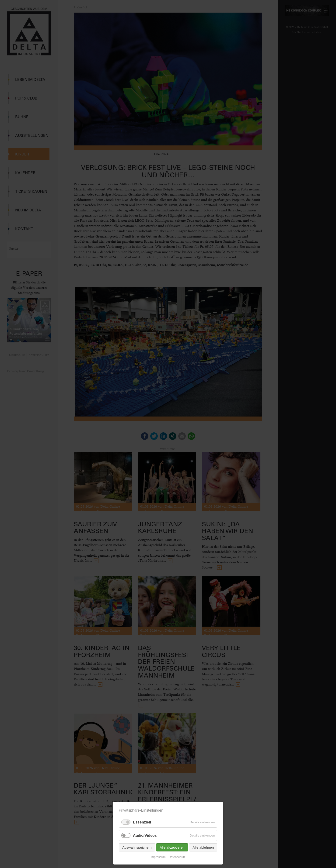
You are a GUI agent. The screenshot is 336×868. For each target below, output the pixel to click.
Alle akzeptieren (172, 847)
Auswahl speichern (137, 847)
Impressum (158, 857)
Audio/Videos (145, 835)
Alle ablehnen (203, 847)
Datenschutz (177, 857)
